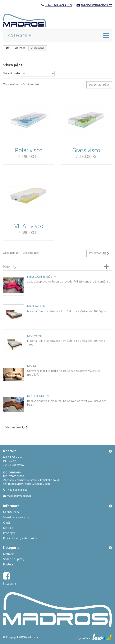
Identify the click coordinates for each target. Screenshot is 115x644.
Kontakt (8, 528)
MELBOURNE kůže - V (42, 277)
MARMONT (35, 336)
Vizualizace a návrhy (16, 517)
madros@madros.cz (96, 5)
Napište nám (11, 512)
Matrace (8, 554)
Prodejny (9, 533)
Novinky (10, 267)
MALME (32, 366)
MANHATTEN (36, 306)
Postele (8, 564)
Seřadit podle (11, 73)
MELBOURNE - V (38, 396)
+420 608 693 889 (59, 5)
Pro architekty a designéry (20, 538)
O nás (7, 523)
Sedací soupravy (14, 559)
